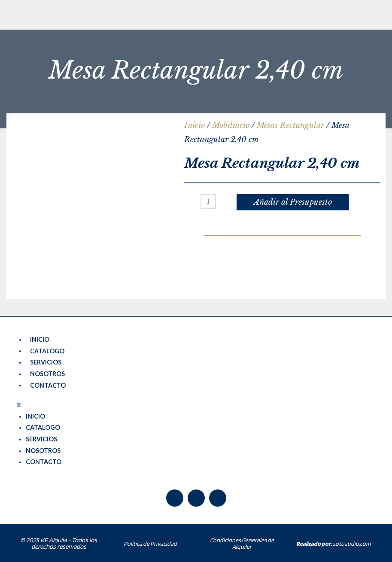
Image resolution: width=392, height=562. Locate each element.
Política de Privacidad (150, 543)
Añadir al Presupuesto (293, 202)
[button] (196, 405)
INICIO (40, 339)
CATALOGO (47, 351)
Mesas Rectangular (290, 125)
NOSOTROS (47, 373)
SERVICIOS (46, 362)
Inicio (194, 125)
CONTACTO (48, 384)
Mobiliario (231, 125)
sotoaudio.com (333, 543)
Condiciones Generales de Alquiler (242, 542)
